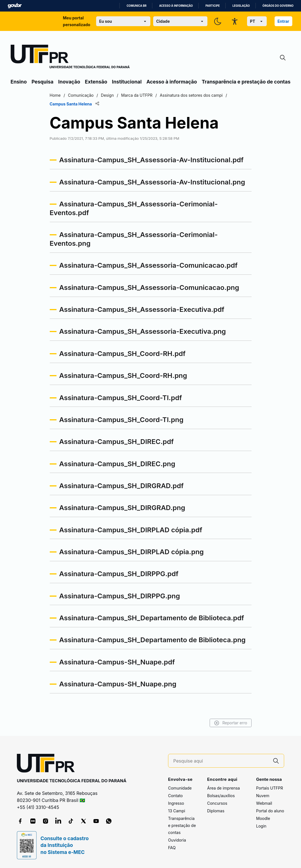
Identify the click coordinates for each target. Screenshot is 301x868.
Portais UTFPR (270, 788)
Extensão (96, 82)
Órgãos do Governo (278, 6)
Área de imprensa (223, 788)
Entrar (283, 21)
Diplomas (216, 811)
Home (55, 95)
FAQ (172, 848)
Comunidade (180, 788)
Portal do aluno (270, 811)
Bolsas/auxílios (221, 796)
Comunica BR (136, 6)
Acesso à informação (176, 6)
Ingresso (176, 803)
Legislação (241, 6)
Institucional (127, 82)
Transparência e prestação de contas (246, 82)
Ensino (19, 82)
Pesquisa (42, 82)
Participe (213, 6)
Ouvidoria (177, 840)
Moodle (263, 818)
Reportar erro (231, 723)
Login (261, 826)
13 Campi (177, 811)
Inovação (69, 82)
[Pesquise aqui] (221, 761)
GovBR (15, 6)
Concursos (217, 803)
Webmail (264, 803)
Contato (175, 796)
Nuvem (263, 796)
